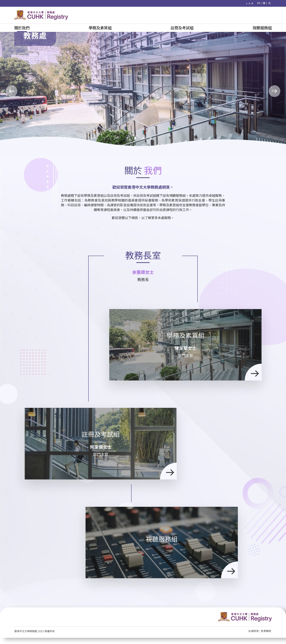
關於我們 (22, 28)
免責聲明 (266, 637)
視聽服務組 (262, 28)
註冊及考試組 (182, 28)
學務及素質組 (100, 28)
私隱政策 (254, 637)
